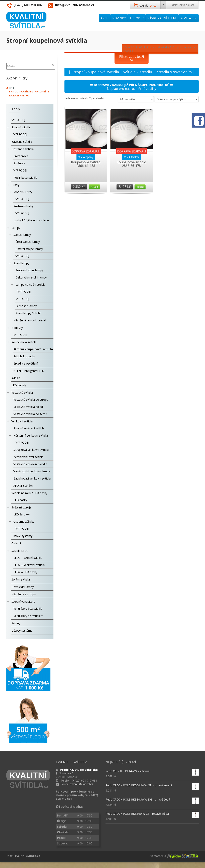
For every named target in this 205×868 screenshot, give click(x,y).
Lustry (15, 185)
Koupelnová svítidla (24, 342)
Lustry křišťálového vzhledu (31, 220)
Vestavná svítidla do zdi (28, 407)
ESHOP (137, 18)
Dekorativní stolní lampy (31, 277)
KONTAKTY (188, 18)
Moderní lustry (23, 192)
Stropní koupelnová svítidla (95, 72)
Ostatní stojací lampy (29, 249)
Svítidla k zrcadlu (138, 72)
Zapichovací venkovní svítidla (32, 478)
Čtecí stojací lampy (28, 242)
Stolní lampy (21, 263)
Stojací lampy (22, 235)
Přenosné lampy (26, 306)
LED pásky (20, 500)
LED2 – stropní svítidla (28, 558)
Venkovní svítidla (22, 421)
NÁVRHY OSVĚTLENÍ (162, 18)
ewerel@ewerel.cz (81, 784)
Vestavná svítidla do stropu (31, 400)
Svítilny (16, 623)
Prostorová (21, 156)
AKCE (104, 18)
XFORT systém (23, 486)
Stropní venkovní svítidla (29, 428)
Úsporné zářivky (24, 522)
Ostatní (16, 543)
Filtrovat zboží (132, 56)
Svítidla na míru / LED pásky (29, 493)
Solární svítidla (21, 579)
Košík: (152, 5)
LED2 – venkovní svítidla (29, 565)
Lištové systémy (22, 536)
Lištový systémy (22, 631)
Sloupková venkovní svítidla (31, 450)
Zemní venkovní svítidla (28, 457)
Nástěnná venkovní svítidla (31, 435)
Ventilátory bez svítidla (28, 609)
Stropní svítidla (21, 127)
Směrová (19, 163)
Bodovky (17, 328)
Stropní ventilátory (23, 602)
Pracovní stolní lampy (29, 270)
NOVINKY (119, 18)
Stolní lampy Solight (28, 313)
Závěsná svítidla (22, 142)
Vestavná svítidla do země (30, 414)
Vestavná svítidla (22, 393)
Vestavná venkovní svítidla (30, 464)
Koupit (94, 187)
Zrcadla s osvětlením (174, 72)
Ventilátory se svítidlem (28, 616)
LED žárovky (22, 514)
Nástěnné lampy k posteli (30, 320)
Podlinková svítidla (25, 178)
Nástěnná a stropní (24, 594)
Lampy (16, 228)
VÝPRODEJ (18, 120)
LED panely (19, 385)
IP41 (13, 87)
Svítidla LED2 (20, 551)
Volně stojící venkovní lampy (32, 471)
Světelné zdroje (21, 507)
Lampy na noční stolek (30, 285)
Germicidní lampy (23, 587)
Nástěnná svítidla (23, 149)
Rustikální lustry (23, 206)
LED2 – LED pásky (25, 572)
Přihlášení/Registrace (183, 5)
